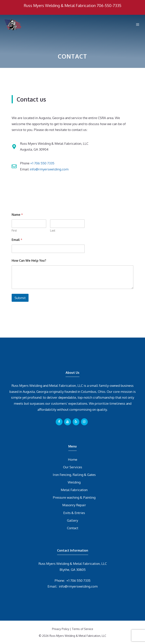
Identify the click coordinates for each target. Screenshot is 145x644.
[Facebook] (59, 422)
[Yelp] (76, 422)
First (14, 230)
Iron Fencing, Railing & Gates (74, 475)
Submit (20, 298)
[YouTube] (67, 422)
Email (17, 240)
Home (73, 459)
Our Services (73, 467)
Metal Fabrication (74, 490)
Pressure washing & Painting (74, 497)
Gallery (72, 520)
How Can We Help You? (29, 261)
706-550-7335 (109, 5)
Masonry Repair (74, 505)
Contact (73, 528)
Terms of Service (82, 629)
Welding (74, 482)
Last (53, 230)
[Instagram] (84, 422)
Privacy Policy (61, 629)
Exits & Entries (74, 513)
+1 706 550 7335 (42, 163)
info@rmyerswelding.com (49, 169)
